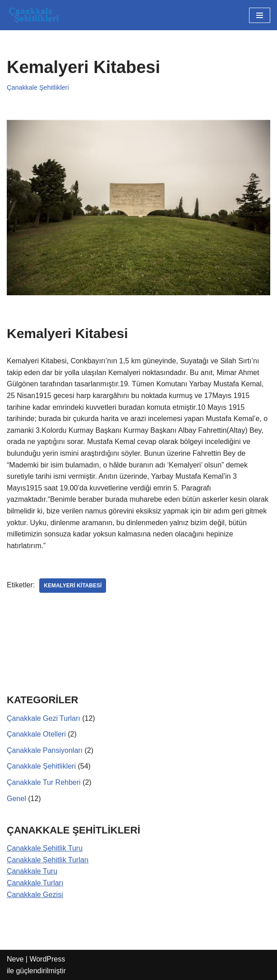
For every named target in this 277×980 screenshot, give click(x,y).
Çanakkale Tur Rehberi (44, 782)
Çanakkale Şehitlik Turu (45, 848)
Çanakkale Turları (35, 883)
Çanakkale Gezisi (35, 895)
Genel (16, 799)
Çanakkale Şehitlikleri (38, 87)
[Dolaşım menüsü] (260, 15)
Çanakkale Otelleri (36, 734)
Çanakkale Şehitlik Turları (48, 860)
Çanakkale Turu (32, 871)
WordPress (47, 959)
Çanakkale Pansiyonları (45, 750)
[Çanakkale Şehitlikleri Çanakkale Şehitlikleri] (34, 15)
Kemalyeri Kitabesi (73, 586)
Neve (15, 959)
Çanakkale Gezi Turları (44, 718)
